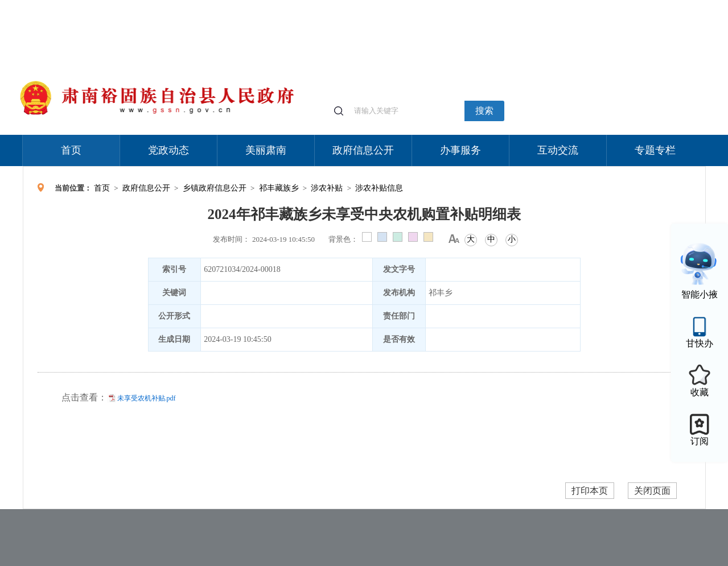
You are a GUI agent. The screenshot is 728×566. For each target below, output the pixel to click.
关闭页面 (652, 491)
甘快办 (700, 343)
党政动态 (168, 150)
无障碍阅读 (622, 5)
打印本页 (590, 491)
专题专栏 (655, 150)
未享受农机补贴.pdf (147, 398)
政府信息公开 (363, 150)
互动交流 (558, 150)
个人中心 (524, 6)
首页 (71, 150)
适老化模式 (570, 5)
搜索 (484, 111)
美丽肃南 (266, 150)
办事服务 (460, 150)
